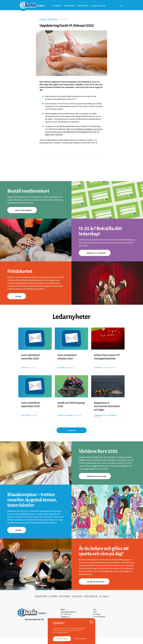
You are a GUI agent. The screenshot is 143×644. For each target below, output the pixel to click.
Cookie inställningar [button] (80, 639)
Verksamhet (53, 19)
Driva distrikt (83, 6)
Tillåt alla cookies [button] (62, 639)
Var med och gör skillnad (95, 476)
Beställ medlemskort (22, 210)
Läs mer (17, 297)
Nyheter (43, 19)
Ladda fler (72, 431)
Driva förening (69, 6)
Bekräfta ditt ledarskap (95, 253)
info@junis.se (65, 617)
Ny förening (57, 6)
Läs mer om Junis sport (94, 582)
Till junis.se (104, 596)
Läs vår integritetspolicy (60, 632)
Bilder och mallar (98, 6)
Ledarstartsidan (41, 596)
